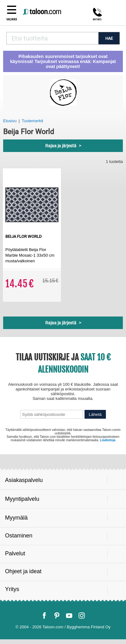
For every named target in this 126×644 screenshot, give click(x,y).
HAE (109, 38)
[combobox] (52, 38)
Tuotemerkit (32, 121)
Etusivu (10, 121)
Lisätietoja (108, 440)
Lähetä (95, 414)
